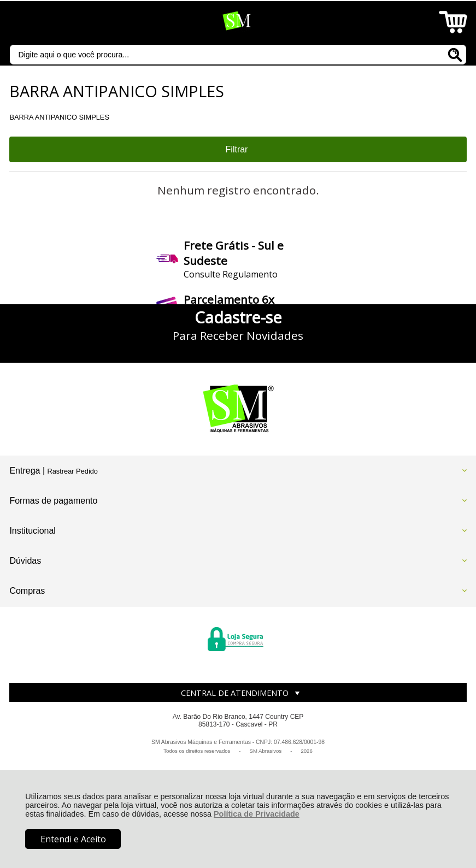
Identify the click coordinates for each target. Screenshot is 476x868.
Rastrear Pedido (73, 471)
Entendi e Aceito (73, 839)
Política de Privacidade (257, 814)
